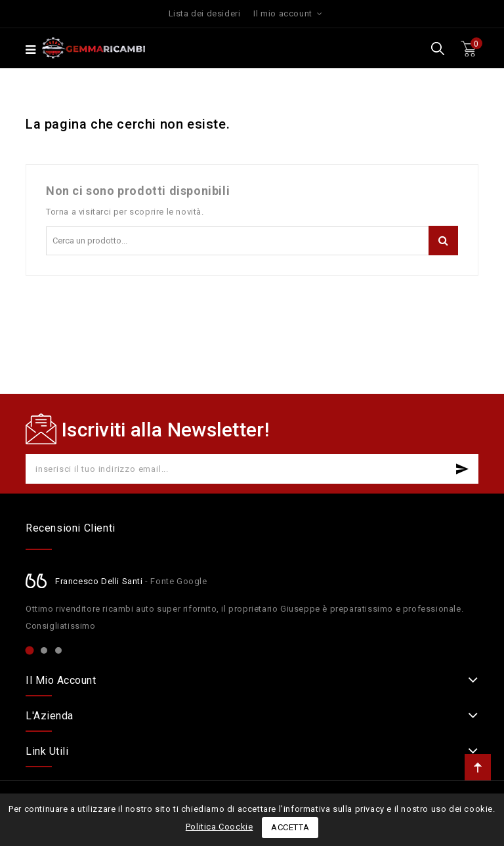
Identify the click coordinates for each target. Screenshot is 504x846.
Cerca (443, 241)
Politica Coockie (220, 827)
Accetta (290, 827)
